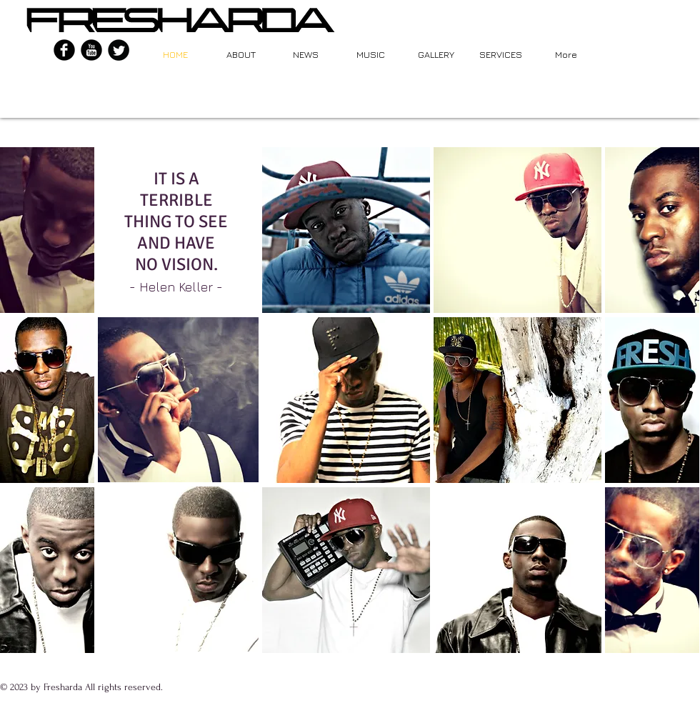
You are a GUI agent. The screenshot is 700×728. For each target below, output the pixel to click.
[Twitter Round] (119, 50)
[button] (47, 230)
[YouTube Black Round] (91, 50)
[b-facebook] (64, 50)
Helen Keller (176, 287)
